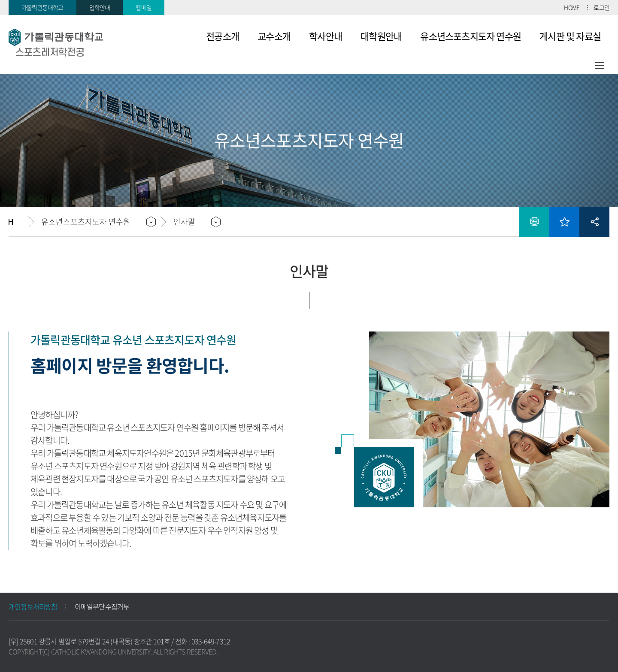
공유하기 (594, 222)
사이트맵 (600, 65)
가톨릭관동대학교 (42, 7)
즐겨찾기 (564, 222)
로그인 (601, 7)
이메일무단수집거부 (102, 606)
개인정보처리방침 (33, 606)
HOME (572, 7)
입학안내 (100, 7)
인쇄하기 (534, 222)
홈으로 (18, 222)
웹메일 (144, 7)
